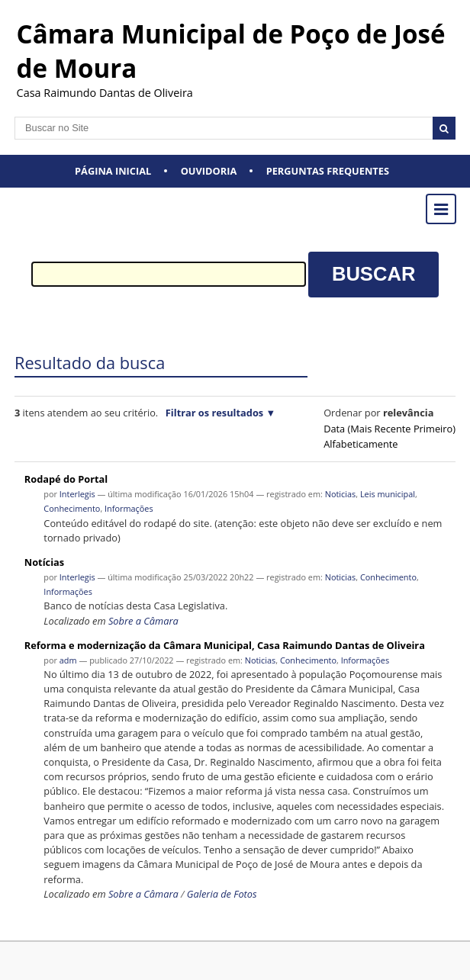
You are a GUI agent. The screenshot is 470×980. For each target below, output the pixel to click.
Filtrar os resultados (214, 413)
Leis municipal (388, 494)
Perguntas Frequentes (328, 171)
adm (68, 660)
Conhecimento (72, 508)
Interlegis (77, 494)
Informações (129, 508)
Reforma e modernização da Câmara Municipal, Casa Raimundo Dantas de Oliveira (225, 645)
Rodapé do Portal (66, 479)
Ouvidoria (209, 171)
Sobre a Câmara (143, 621)
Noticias (341, 494)
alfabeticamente (361, 444)
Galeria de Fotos (222, 894)
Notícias (44, 562)
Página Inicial (113, 171)
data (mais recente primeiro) (390, 429)
